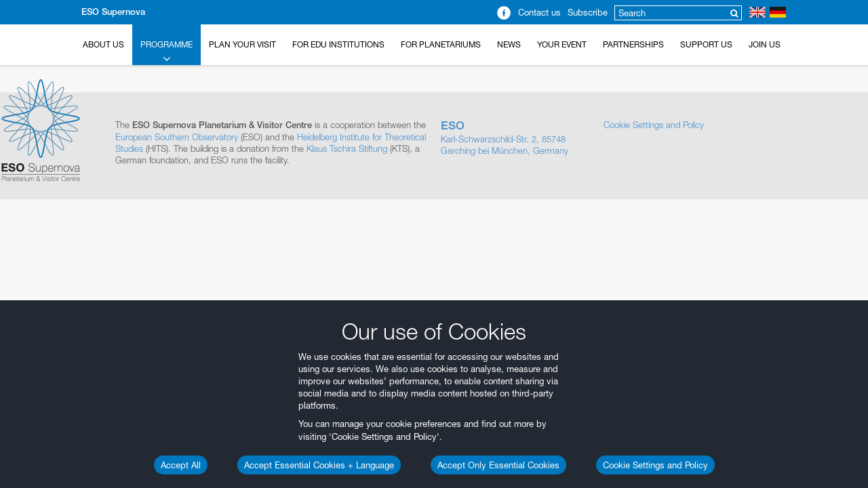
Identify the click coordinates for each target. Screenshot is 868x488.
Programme (166, 52)
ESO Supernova (113, 12)
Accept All (181, 465)
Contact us (539, 12)
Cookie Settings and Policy (655, 465)
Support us (706, 44)
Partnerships (633, 44)
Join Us (765, 44)
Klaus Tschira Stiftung (347, 148)
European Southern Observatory (177, 137)
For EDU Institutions (338, 44)
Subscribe (588, 12)
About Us (103, 44)
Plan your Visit (242, 44)
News (509, 44)
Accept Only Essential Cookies (498, 465)
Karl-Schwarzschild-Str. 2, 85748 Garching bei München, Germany (515, 138)
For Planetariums (441, 44)
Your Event (562, 44)
